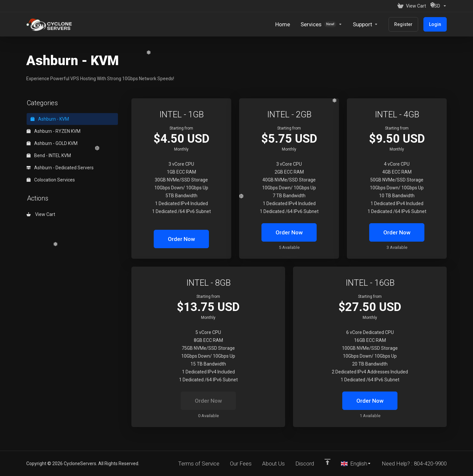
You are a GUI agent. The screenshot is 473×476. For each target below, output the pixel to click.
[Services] (321, 24)
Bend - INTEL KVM (49, 155)
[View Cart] (412, 6)
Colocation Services (51, 180)
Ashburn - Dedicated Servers (60, 168)
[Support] (365, 24)
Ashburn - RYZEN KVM (54, 131)
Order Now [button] (181, 239)
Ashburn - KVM (50, 119)
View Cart (41, 214)
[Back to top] (327, 462)
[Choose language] (356, 464)
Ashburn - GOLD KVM (52, 143)
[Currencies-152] (438, 6)
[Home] (283, 24)
